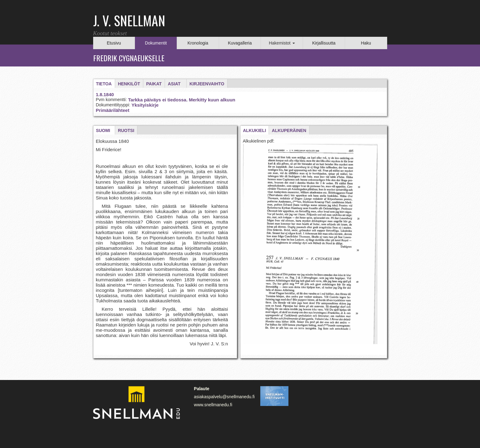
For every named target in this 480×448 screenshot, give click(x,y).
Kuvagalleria (240, 43)
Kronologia (198, 43)
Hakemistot (282, 43)
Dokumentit (156, 43)
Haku (366, 43)
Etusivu (114, 43)
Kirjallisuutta (324, 43)
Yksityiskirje (145, 105)
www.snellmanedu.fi (213, 405)
